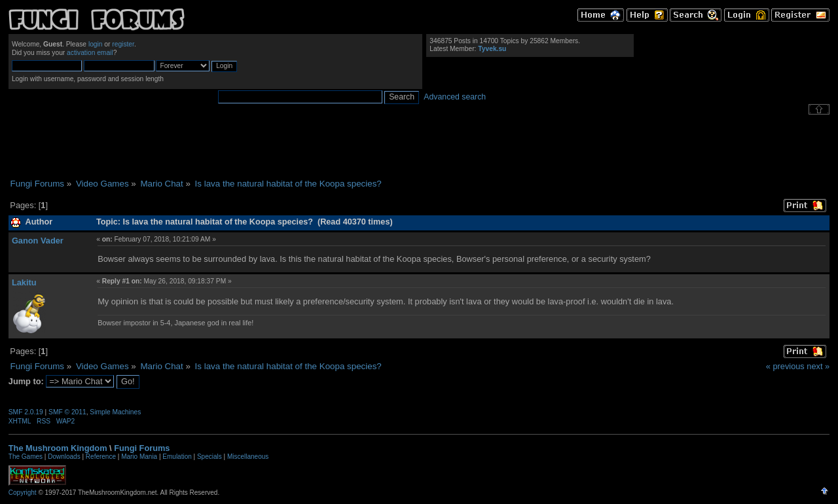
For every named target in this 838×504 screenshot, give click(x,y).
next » (818, 366)
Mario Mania (139, 457)
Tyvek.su (492, 49)
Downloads (64, 457)
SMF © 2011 (67, 412)
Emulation (177, 457)
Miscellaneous (248, 457)
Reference (101, 457)
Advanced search (455, 97)
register (123, 44)
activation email (90, 53)
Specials (209, 457)
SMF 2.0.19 (26, 412)
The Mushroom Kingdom (58, 448)
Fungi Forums (142, 448)
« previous (785, 366)
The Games (26, 457)
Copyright (23, 493)
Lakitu (24, 282)
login (96, 44)
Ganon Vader (38, 241)
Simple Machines (115, 412)
